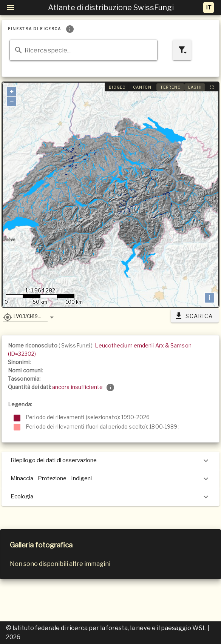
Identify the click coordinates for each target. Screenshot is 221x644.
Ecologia (110, 497)
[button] (25, 316)
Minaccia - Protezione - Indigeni (110, 479)
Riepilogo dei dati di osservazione (110, 461)
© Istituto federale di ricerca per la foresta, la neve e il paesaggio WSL (107, 628)
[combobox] (83, 50)
